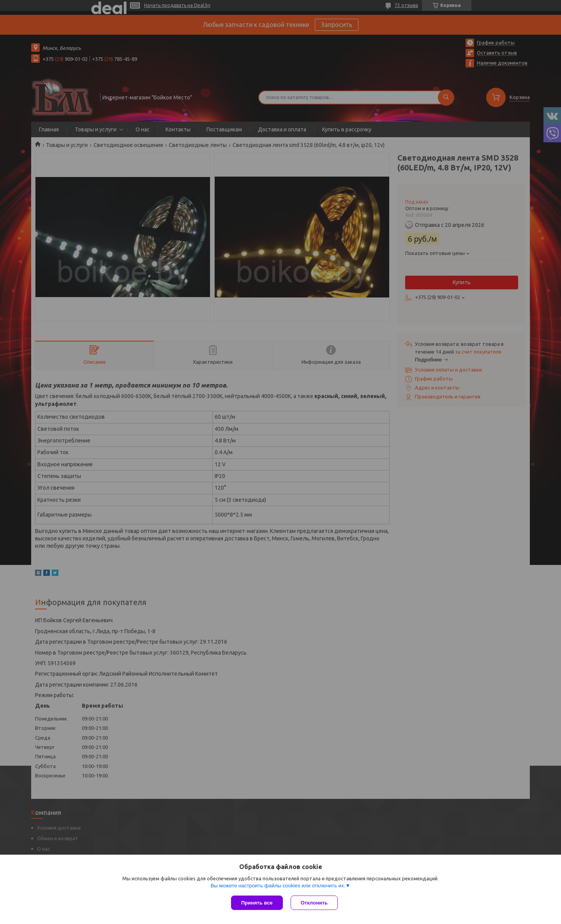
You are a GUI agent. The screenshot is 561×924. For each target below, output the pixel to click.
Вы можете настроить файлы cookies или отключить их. (278, 886)
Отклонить (314, 903)
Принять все (257, 903)
